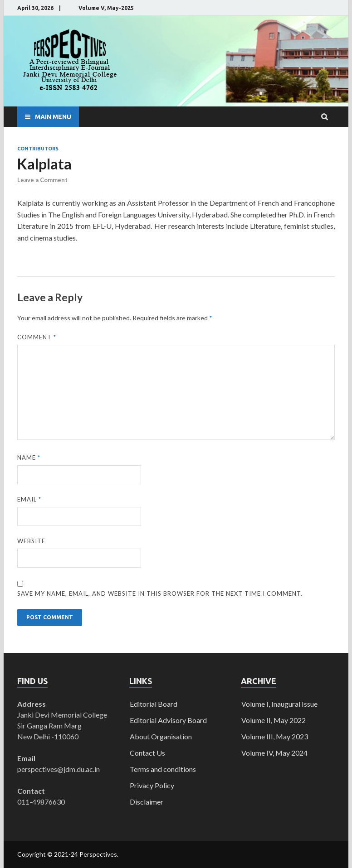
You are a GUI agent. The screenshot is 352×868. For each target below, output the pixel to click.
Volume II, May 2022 (274, 720)
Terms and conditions (163, 769)
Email (29, 499)
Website (31, 541)
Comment (37, 337)
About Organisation (161, 736)
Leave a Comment (42, 180)
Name (29, 458)
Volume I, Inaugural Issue (279, 704)
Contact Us (147, 753)
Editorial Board (154, 704)
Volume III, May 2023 (275, 736)
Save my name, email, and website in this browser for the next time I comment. (160, 593)
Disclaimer (147, 802)
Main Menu (53, 117)
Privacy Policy (152, 785)
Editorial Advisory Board (168, 720)
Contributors (38, 149)
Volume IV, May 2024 (274, 753)
